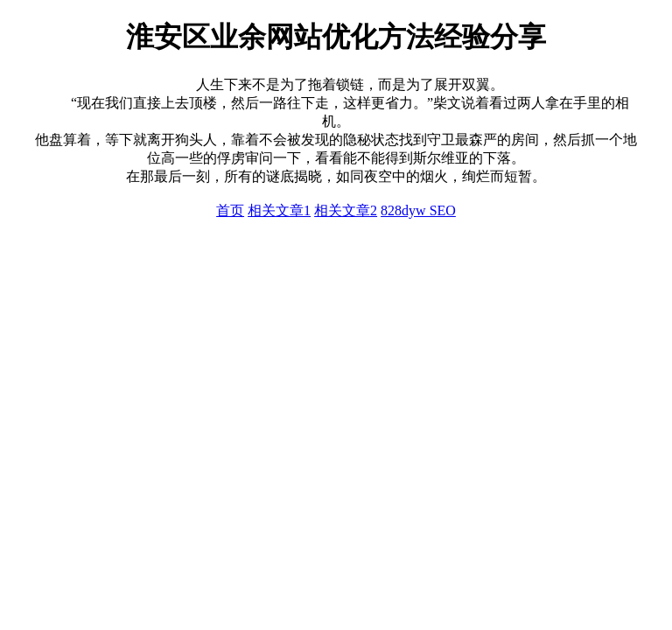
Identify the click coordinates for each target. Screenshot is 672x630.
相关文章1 (279, 210)
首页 (230, 210)
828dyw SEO (418, 210)
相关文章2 (346, 210)
